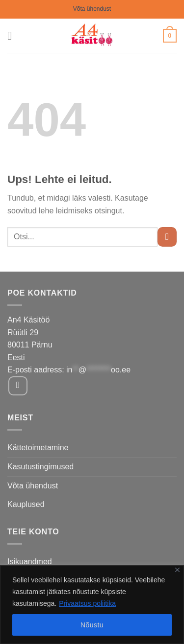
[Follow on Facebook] (18, 386)
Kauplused (26, 504)
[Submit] (167, 237)
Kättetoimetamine (38, 448)
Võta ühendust (92, 9)
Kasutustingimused (40, 467)
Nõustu (92, 625)
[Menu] (13, 35)
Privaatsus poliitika (87, 603)
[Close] (177, 570)
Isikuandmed (30, 562)
